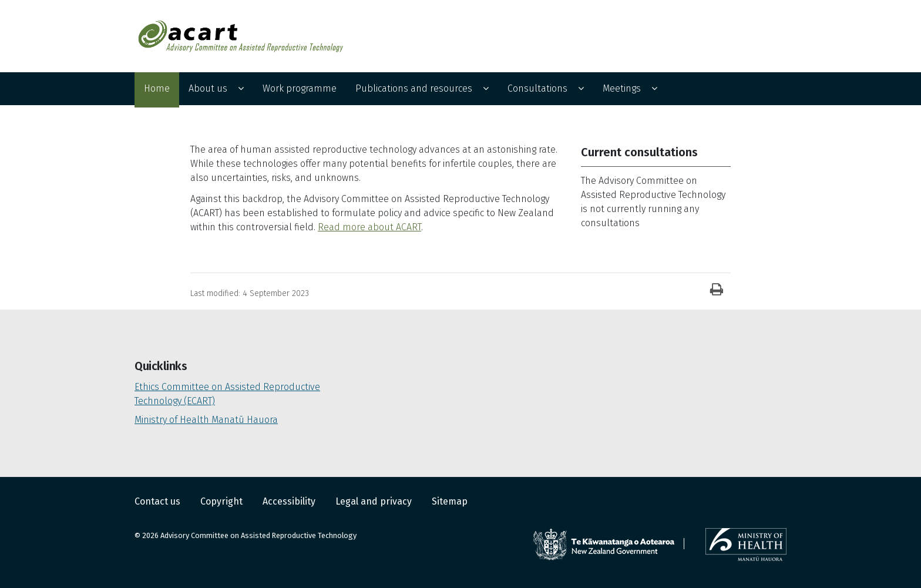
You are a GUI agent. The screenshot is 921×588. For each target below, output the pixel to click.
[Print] (717, 290)
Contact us (159, 501)
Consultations (537, 88)
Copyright (223, 501)
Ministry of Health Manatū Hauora (206, 420)
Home (157, 88)
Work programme (300, 88)
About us (208, 88)
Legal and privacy (375, 501)
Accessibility (290, 501)
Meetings (622, 88)
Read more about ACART (369, 227)
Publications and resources (414, 88)
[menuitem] (157, 90)
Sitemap (450, 501)
